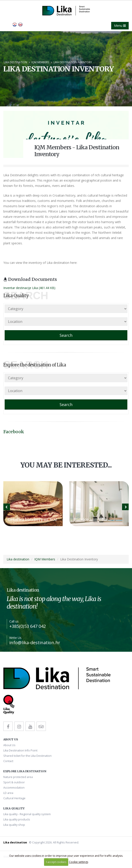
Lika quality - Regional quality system (27, 814)
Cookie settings (79, 862)
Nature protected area (18, 777)
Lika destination (15, 62)
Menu (120, 26)
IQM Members (40, 62)
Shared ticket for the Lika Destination (27, 756)
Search (66, 335)
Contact (8, 761)
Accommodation (14, 788)
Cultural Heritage (14, 798)
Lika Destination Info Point (20, 750)
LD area (8, 793)
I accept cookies (56, 862)
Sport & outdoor (14, 782)
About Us (9, 745)
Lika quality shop (14, 825)
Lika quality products (17, 819)
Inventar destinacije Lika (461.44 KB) (29, 288)
